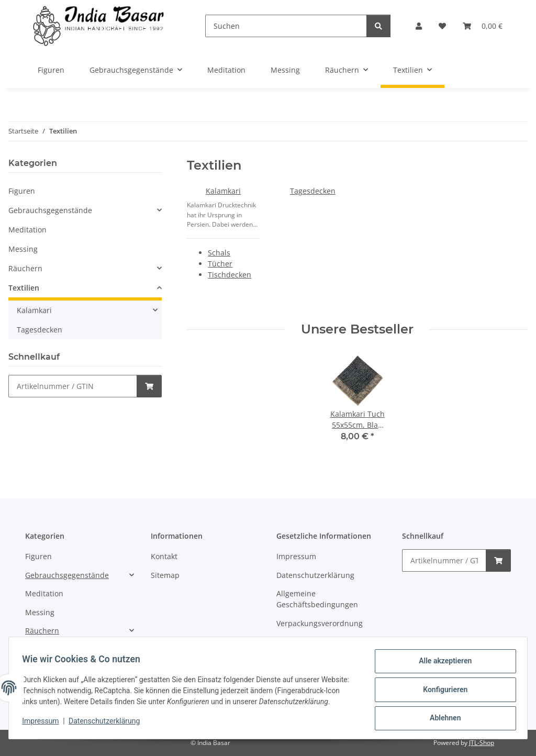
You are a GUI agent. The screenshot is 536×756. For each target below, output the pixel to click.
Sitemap (165, 575)
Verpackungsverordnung (320, 623)
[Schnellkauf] (73, 386)
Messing (23, 249)
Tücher (220, 264)
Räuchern (25, 268)
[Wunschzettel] (442, 26)
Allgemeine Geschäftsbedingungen (317, 599)
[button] (419, 26)
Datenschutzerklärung (108, 725)
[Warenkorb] (483, 26)
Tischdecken (230, 275)
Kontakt (164, 556)
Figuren (22, 191)
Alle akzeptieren (442, 660)
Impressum (44, 725)
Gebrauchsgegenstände (50, 210)
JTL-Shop (482, 743)
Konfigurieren (442, 687)
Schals (219, 253)
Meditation (27, 230)
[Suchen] (286, 26)
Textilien (24, 288)
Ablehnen (442, 715)
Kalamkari (223, 191)
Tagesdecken (313, 191)
